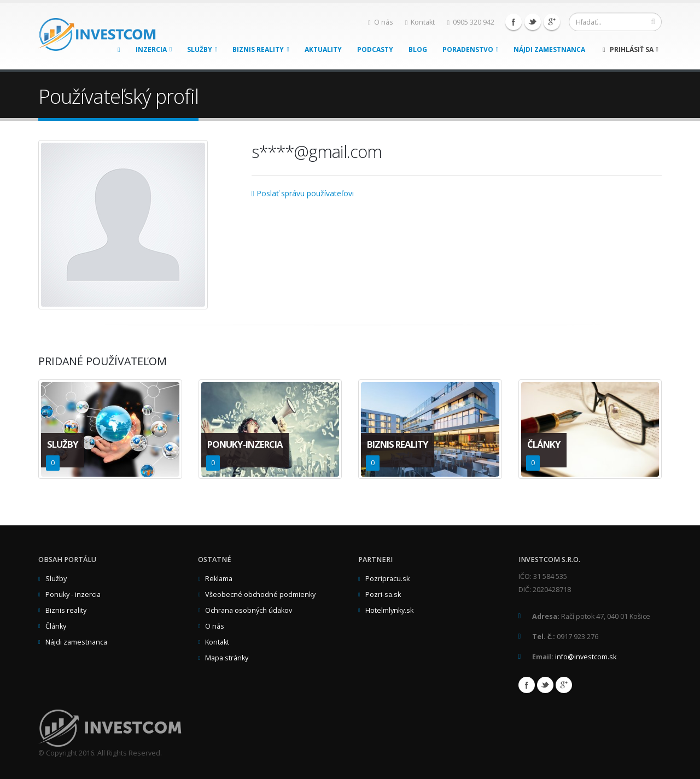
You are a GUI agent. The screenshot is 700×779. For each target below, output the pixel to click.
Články (56, 626)
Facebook (514, 22)
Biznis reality (261, 49)
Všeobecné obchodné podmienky (260, 594)
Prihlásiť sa (631, 49)
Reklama (219, 579)
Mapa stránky (227, 658)
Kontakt (420, 22)
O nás (381, 22)
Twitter (533, 22)
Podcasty (375, 49)
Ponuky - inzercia (73, 594)
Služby (202, 49)
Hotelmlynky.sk (389, 610)
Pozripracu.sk (387, 579)
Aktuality (323, 49)
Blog (418, 49)
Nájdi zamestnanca (549, 49)
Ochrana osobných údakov (249, 610)
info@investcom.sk (586, 657)
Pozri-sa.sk (383, 594)
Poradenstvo (470, 49)
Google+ (552, 22)
